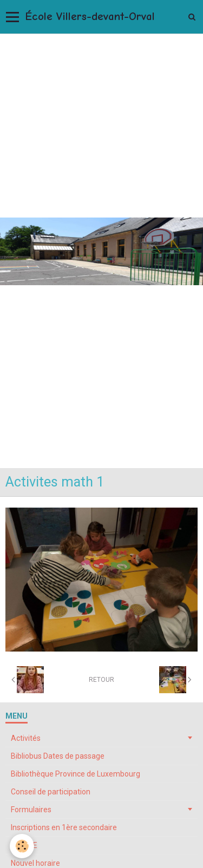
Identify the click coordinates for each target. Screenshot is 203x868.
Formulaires (31, 810)
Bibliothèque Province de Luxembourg (76, 774)
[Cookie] (22, 846)
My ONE (24, 845)
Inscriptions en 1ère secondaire (64, 827)
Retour (101, 680)
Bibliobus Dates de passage (58, 756)
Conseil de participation (51, 792)
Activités (26, 738)
